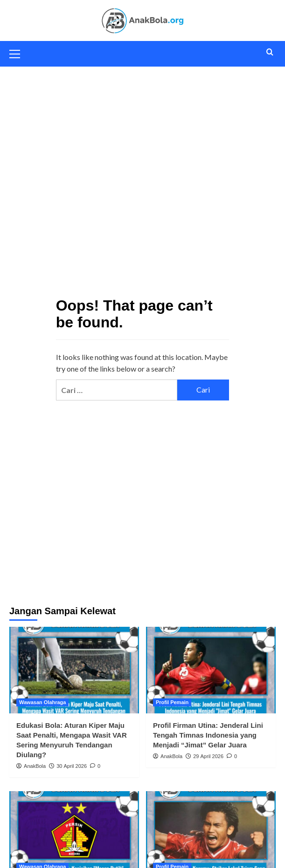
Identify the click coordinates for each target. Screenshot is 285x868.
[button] (19, 53)
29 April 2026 (208, 756)
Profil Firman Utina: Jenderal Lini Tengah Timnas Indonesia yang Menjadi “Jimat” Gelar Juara (208, 735)
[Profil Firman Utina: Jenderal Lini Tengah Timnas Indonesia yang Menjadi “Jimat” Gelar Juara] (211, 670)
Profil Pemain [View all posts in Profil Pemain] (172, 702)
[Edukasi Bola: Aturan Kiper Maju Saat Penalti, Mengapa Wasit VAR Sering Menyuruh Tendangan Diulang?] (74, 670)
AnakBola (35, 766)
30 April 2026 (72, 766)
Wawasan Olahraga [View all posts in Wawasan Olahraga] (42, 702)
